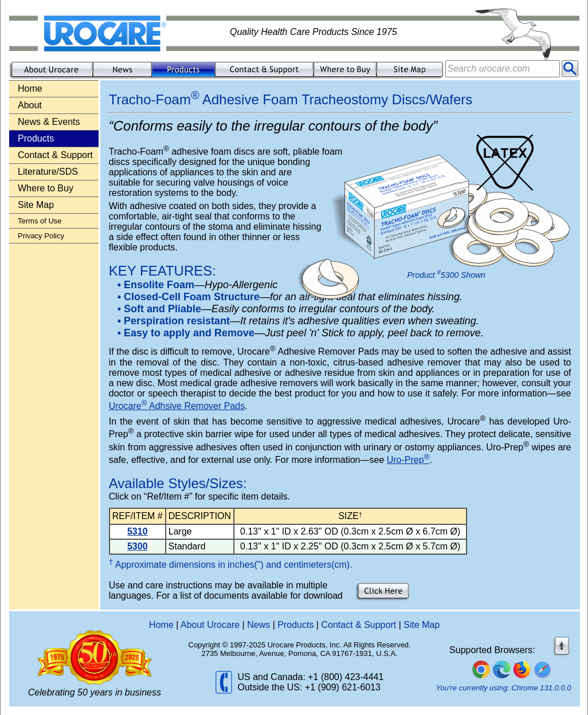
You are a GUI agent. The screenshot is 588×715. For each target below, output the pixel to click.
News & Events (49, 122)
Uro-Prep (408, 460)
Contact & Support (55, 155)
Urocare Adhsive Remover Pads (177, 406)
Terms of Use (40, 221)
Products (295, 625)
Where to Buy (46, 188)
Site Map (36, 205)
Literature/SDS (48, 172)
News (258, 625)
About (30, 105)
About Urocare (210, 625)
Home (30, 89)
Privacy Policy (41, 236)
